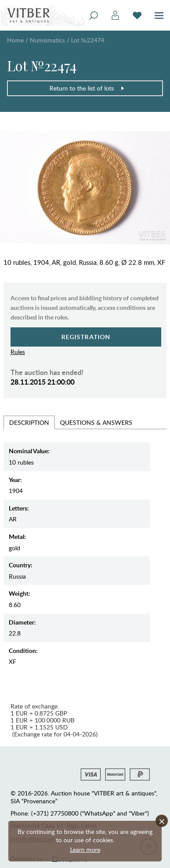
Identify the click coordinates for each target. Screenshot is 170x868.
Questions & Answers (96, 422)
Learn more (85, 849)
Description (29, 422)
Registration (86, 337)
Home (15, 40)
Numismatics (47, 40)
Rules (18, 352)
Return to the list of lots (87, 88)
